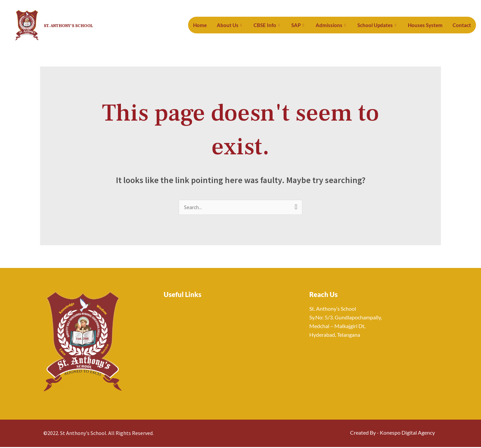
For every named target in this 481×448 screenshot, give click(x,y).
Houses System (429, 25)
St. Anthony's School (79, 25)
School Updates (384, 25)
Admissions (341, 25)
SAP (310, 25)
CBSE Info (280, 25)
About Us (245, 25)
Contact (463, 25)
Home (216, 25)
